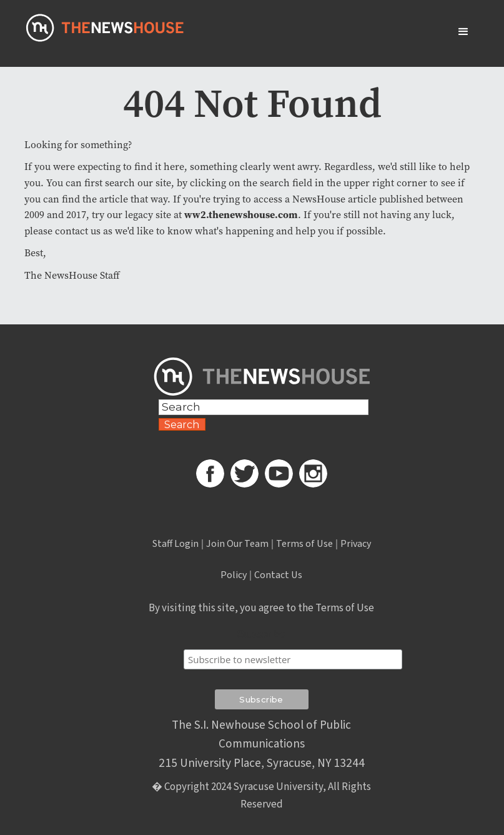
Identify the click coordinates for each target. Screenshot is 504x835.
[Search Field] (264, 407)
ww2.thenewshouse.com (241, 214)
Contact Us (278, 575)
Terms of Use (304, 544)
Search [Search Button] (182, 425)
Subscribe (261, 634)
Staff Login (175, 544)
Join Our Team (237, 544)
